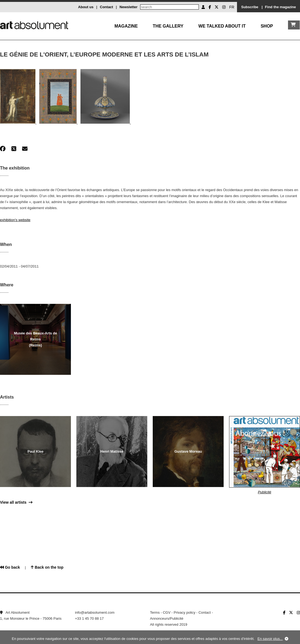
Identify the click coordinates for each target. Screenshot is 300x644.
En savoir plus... (270, 639)
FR (232, 7)
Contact (106, 7)
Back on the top (47, 567)
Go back (10, 567)
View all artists (16, 502)
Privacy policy (184, 612)
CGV (167, 612)
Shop (267, 26)
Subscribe (250, 7)
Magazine (126, 26)
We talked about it (222, 26)
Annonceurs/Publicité (167, 618)
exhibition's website (15, 220)
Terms (155, 612)
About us (86, 7)
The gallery (168, 26)
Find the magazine (280, 7)
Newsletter (128, 7)
